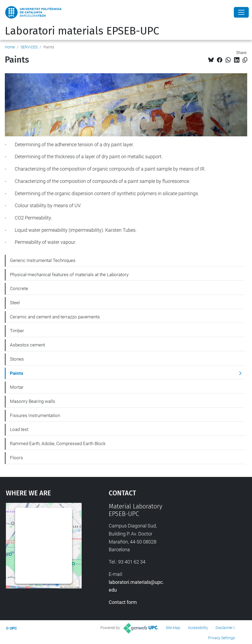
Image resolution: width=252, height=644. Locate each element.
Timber (17, 331)
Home (10, 47)
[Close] (241, 12)
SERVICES (29, 47)
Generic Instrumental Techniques (43, 260)
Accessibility (198, 628)
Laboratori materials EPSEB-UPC (82, 31)
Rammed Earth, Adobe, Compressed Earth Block (58, 444)
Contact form (123, 602)
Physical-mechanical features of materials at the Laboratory (69, 275)
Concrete (19, 288)
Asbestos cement (27, 345)
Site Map (173, 628)
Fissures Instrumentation (35, 415)
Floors (16, 458)
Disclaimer (224, 628)
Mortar (17, 387)
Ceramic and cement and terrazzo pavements (55, 317)
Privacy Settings (221, 638)
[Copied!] (245, 60)
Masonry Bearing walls (33, 401)
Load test (19, 429)
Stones (17, 359)
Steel (15, 303)
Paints (17, 373)
